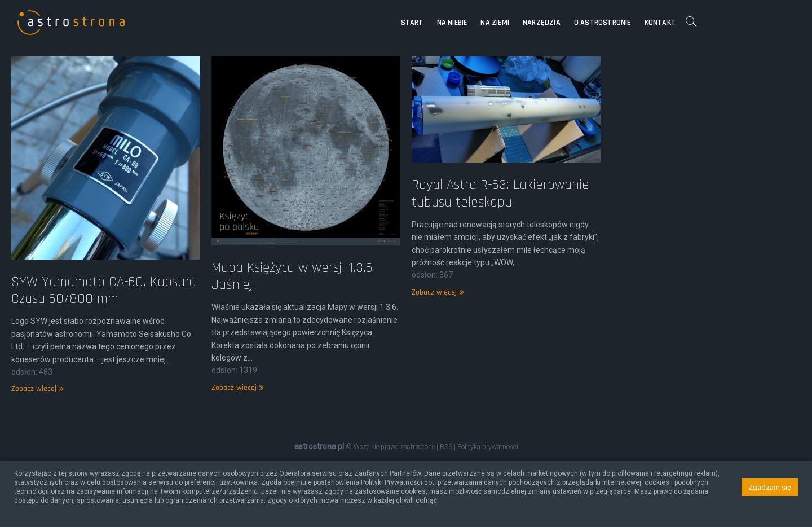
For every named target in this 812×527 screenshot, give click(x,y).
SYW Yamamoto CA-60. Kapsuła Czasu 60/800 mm (104, 392)
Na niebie (537, 23)
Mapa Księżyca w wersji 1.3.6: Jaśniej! (294, 377)
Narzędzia (626, 23)
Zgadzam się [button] (770, 487)
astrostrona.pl (319, 446)
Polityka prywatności (488, 447)
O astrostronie (687, 23)
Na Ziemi (579, 23)
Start (497, 23)
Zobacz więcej (436, 365)
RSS (446, 447)
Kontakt (745, 23)
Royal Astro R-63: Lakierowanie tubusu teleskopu (500, 266)
